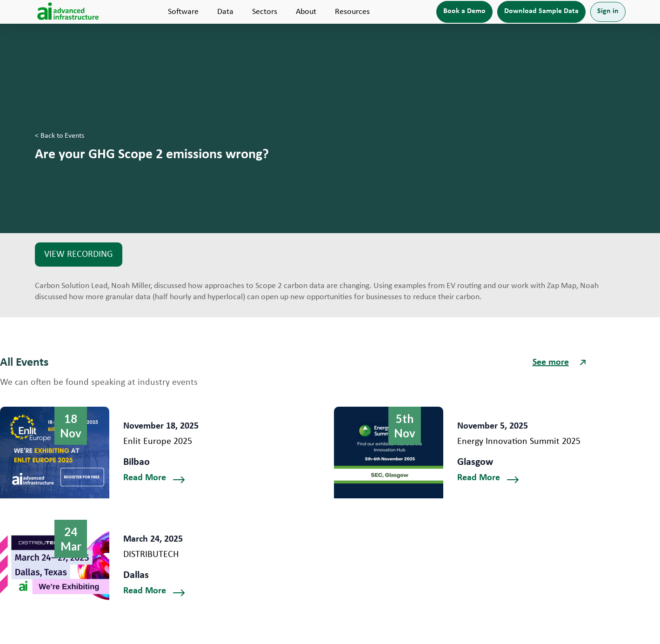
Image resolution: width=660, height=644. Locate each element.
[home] (68, 12)
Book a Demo (464, 11)
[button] (183, 12)
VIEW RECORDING (79, 255)
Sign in (608, 11)
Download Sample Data (541, 11)
